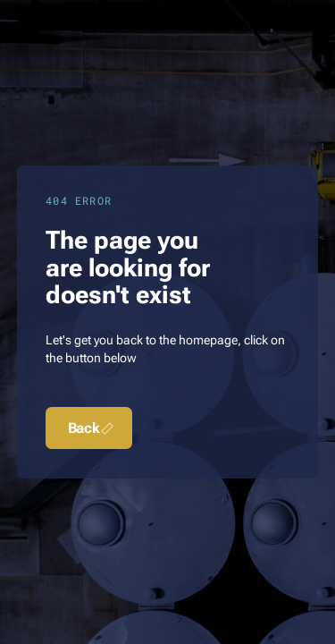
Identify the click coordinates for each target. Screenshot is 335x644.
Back (92, 428)
